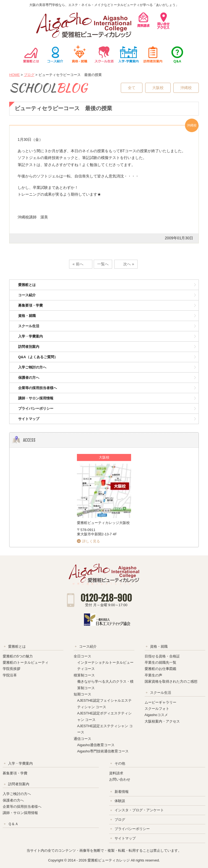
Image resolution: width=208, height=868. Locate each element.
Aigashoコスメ (156, 715)
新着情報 (122, 792)
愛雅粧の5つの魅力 (18, 656)
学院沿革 (10, 675)
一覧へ (103, 264)
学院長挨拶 (12, 669)
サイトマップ (29, 419)
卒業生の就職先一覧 (160, 662)
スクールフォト (157, 709)
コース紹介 (55, 54)
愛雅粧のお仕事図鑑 (160, 669)
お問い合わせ (120, 779)
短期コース (82, 694)
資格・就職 (80, 54)
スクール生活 (104, 54)
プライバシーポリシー (36, 408)
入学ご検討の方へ (32, 367)
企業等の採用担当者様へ (38, 388)
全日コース (82, 656)
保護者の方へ (29, 378)
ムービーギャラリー (160, 702)
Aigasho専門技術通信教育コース (103, 751)
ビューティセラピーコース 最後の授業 (63, 108)
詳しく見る (91, 541)
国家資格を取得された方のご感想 (171, 681)
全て (132, 88)
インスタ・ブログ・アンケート (139, 810)
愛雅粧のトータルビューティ (26, 662)
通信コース (82, 739)
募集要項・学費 (30, 305)
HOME (14, 75)
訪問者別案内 (153, 54)
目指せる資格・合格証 (162, 656)
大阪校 (158, 88)
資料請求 (116, 773)
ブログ (29, 75)
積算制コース (84, 675)
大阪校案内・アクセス (162, 721)
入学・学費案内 (128, 54)
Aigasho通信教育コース (96, 745)
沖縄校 (186, 88)
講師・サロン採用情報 (36, 398)
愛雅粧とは (31, 54)
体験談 (120, 801)
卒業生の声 (153, 675)
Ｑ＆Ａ (177, 54)
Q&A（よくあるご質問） (38, 357)
